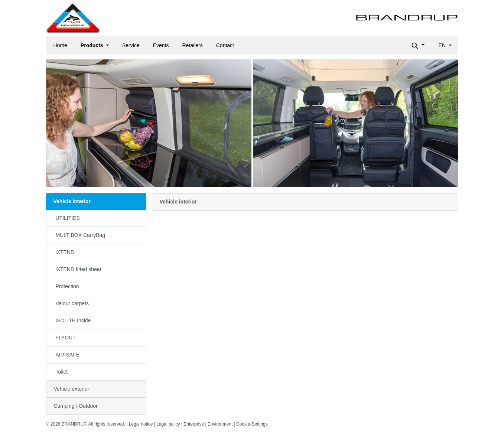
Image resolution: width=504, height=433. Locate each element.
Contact (225, 45)
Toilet (62, 372)
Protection (67, 286)
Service (131, 45)
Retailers (193, 45)
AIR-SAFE (68, 355)
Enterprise (194, 424)
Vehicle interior (72, 201)
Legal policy (168, 424)
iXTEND (65, 252)
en (443, 45)
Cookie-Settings (252, 424)
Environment (220, 424)
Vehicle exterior (72, 389)
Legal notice (141, 424)
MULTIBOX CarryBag (81, 235)
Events (161, 45)
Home (60, 45)
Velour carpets (72, 303)
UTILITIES (68, 218)
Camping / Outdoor (76, 406)
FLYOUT (66, 338)
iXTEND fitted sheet (79, 269)
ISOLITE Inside (73, 320)
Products (93, 45)
